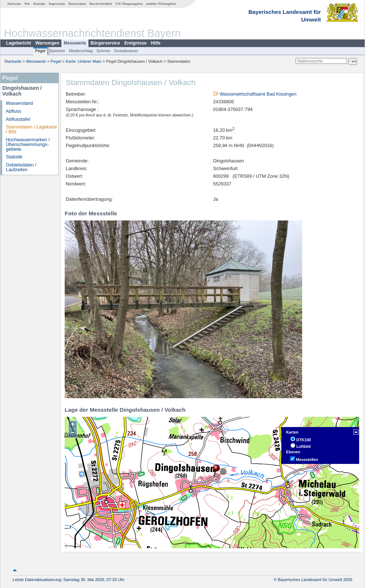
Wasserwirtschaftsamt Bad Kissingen (258, 94)
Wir (27, 4)
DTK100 (304, 440)
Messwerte (75, 43)
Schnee (103, 51)
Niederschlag (81, 51)
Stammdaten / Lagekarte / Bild (31, 129)
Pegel (40, 51)
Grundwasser (126, 51)
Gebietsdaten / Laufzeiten (21, 167)
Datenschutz (77, 4)
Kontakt (39, 4)
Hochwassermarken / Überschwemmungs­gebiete (28, 144)
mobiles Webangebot (161, 4)
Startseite (14, 4)
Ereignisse (135, 43)
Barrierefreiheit (101, 4)
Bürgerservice (105, 43)
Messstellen (307, 460)
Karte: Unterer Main (84, 61)
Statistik (14, 157)
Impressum (57, 4)
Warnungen (47, 43)
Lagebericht (19, 43)
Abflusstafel (18, 119)
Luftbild (303, 446)
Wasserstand (19, 103)
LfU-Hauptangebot (129, 4)
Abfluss (14, 111)
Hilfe (156, 43)
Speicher (57, 51)
